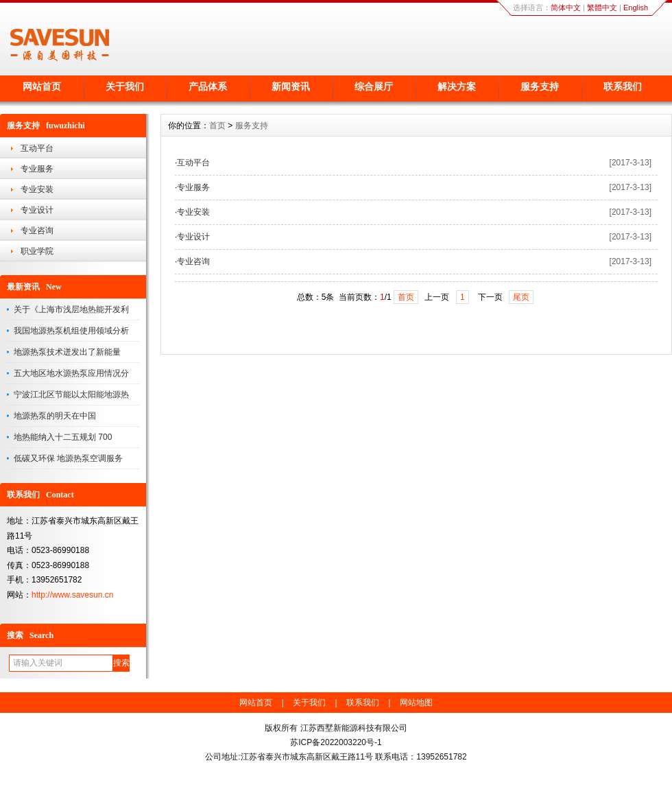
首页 (217, 126)
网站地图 (416, 703)
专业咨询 (37, 231)
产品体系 (208, 86)
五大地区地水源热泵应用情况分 (71, 373)
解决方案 (457, 86)
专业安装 (37, 189)
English (636, 8)
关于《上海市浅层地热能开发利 (71, 309)
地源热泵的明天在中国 (55, 416)
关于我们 (125, 86)
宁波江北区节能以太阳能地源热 (71, 395)
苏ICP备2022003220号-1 (336, 742)
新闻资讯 (291, 86)
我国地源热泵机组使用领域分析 (71, 331)
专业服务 (37, 169)
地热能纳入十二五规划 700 (63, 437)
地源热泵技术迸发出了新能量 (67, 352)
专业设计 (37, 210)
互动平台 (37, 148)
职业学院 (37, 251)
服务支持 (540, 86)
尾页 (521, 297)
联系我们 (623, 86)
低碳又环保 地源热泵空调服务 (68, 458)
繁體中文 (602, 8)
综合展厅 (374, 86)
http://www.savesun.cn (72, 595)
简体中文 (566, 8)
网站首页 (42, 86)
